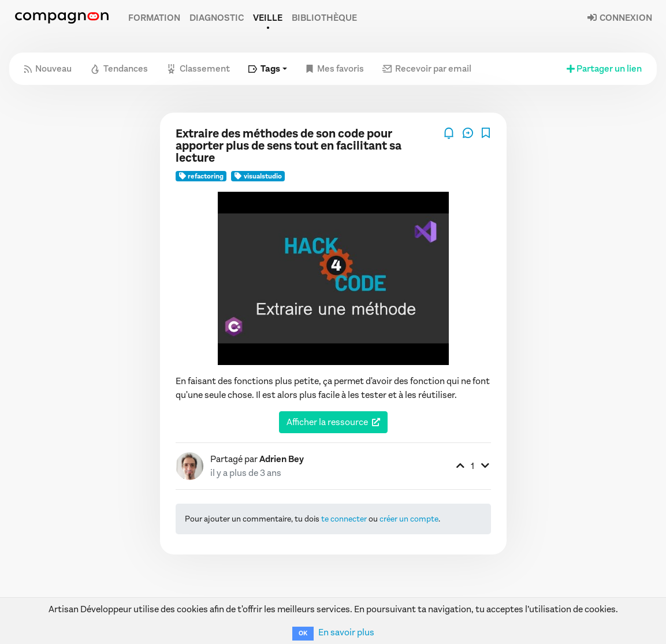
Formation (154, 18)
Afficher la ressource (327, 422)
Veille (268, 18)
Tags (264, 68)
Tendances (119, 68)
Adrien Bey (282, 459)
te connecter (344, 519)
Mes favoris (335, 68)
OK (303, 633)
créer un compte (409, 519)
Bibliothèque (324, 18)
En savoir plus (346, 632)
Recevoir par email (427, 68)
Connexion (619, 18)
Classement (198, 68)
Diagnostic (217, 18)
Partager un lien (603, 68)
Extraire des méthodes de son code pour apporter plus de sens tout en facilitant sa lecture (289, 146)
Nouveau (48, 68)
